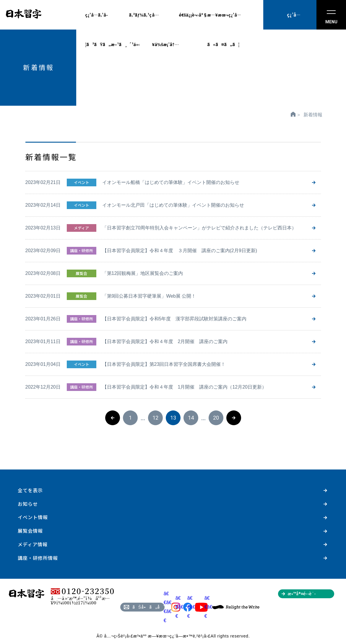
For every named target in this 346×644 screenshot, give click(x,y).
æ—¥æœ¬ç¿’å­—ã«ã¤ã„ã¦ (224, 21)
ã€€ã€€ (184, 607)
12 (155, 418)
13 (173, 418)
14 (191, 418)
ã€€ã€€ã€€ (172, 607)
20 (216, 418)
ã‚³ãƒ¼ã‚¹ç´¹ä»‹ (140, 21)
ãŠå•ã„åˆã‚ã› (148, 607)
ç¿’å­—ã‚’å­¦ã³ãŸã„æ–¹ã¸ (106, 21)
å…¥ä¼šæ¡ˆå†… (165, 21)
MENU (331, 17)
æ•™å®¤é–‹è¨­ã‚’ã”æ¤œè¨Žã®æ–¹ (311, 594)
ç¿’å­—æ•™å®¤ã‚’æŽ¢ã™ (294, 21)
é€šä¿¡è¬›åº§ (193, 15)
